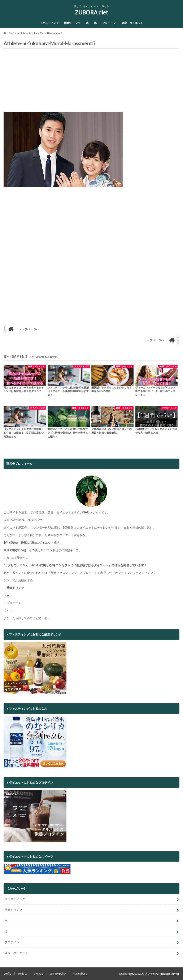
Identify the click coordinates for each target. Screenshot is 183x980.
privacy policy (58, 974)
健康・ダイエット (132, 23)
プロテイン (109, 23)
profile (7, 974)
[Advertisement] (91, 82)
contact (22, 974)
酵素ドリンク (72, 23)
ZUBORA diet (91, 12)
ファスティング (49, 23)
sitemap (38, 974)
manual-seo (80, 974)
